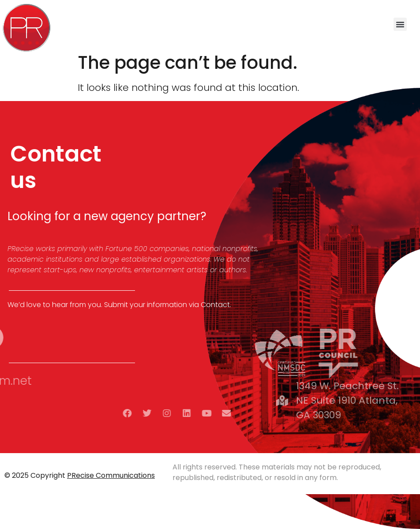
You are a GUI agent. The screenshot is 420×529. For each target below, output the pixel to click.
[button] (400, 24)
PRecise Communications (111, 475)
